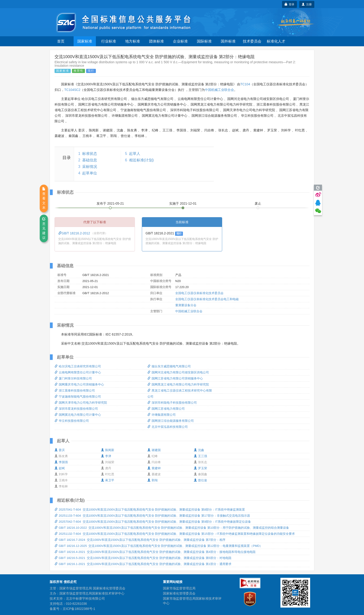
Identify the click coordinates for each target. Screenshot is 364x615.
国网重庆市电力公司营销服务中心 (79, 384)
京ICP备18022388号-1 (79, 609)
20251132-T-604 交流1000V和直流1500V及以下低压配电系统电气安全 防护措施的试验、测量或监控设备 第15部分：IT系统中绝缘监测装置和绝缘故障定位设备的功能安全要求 (175, 534)
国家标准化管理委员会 (179, 593)
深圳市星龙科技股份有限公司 (76, 409)
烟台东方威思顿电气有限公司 (169, 366)
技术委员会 (252, 41)
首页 (61, 41)
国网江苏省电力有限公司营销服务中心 (175, 378)
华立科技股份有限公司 (72, 421)
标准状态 (90, 154)
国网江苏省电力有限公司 (166, 409)
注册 (307, 4)
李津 (106, 456)
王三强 (200, 456)
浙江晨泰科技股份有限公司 (75, 391)
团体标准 (156, 41)
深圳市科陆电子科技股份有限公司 (172, 403)
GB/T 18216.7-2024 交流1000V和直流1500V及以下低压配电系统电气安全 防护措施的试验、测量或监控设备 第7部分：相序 (140, 540)
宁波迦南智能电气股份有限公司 (78, 397)
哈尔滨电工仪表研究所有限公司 (78, 366)
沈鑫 (199, 450)
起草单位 (90, 173)
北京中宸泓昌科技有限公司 (168, 427)
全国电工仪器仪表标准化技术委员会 (199, 293)
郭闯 (153, 480)
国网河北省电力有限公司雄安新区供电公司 (178, 372)
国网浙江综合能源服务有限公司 (171, 421)
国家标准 (85, 41)
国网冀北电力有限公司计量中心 (78, 415)
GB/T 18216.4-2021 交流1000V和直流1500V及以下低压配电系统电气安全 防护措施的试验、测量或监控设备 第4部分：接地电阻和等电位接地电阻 (155, 552)
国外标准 (228, 41)
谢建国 (154, 450)
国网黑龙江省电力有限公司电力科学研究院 (178, 384)
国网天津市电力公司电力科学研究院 (81, 403)
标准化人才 (276, 41)
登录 (290, 4)
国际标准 (204, 41)
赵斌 (60, 468)
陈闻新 (108, 450)
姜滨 (60, 450)
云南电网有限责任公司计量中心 (78, 372)
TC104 (245, 84)
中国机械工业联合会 (219, 90)
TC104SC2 (72, 90)
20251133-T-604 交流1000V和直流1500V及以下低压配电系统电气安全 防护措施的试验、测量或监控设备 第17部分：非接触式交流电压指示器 (152, 516)
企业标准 (180, 41)
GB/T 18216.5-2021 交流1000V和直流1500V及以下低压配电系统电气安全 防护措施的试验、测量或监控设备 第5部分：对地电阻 (143, 558)
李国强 (61, 462)
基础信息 (90, 160)
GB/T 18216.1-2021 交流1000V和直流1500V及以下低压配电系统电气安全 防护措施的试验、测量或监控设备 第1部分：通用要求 (143, 564)
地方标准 (133, 41)
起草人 (135, 154)
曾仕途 (200, 480)
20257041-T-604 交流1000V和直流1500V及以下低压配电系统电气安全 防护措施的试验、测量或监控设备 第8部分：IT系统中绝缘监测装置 (150, 510)
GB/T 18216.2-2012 (75, 233)
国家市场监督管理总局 (179, 588)
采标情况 (90, 167)
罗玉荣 (200, 468)
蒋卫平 (108, 480)
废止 (258, 203)
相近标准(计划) (141, 160)
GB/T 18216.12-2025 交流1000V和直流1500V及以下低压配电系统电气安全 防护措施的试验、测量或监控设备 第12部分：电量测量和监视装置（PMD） (159, 546)
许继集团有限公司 (162, 415)
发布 (110, 203)
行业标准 (109, 41)
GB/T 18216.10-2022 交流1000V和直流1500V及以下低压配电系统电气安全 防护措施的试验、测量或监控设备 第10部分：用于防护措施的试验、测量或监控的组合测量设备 (172, 528)
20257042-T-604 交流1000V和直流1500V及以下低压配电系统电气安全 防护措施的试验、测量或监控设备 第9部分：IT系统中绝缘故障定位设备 (153, 522)
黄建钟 (154, 468)
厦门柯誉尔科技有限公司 (73, 378)
